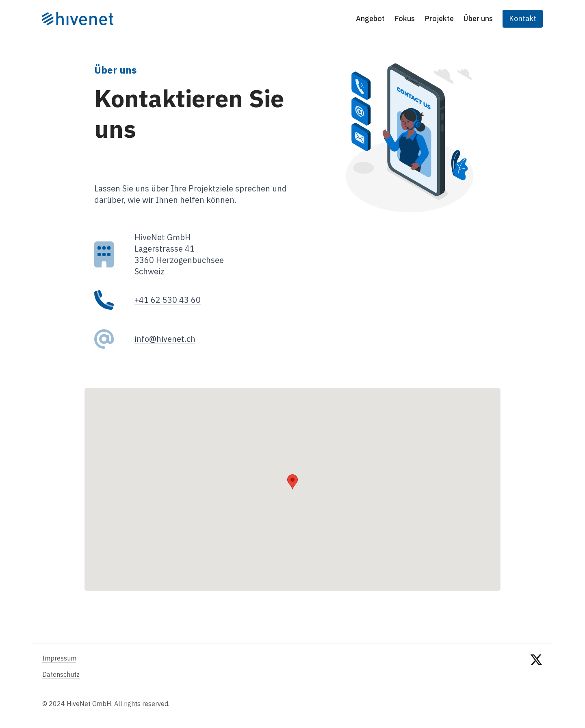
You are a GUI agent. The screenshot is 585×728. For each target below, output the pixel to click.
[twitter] (536, 681)
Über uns (478, 18)
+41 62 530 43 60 (168, 300)
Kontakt (523, 18)
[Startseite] (78, 19)
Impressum (59, 658)
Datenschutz (61, 674)
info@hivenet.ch (165, 339)
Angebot (370, 18)
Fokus (405, 18)
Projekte (439, 18)
